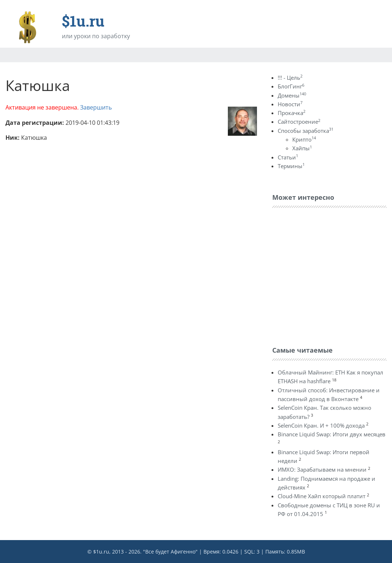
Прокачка (292, 113)
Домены (292, 95)
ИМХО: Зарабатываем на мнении (322, 469)
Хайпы (302, 148)
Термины (291, 166)
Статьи (288, 157)
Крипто (304, 139)
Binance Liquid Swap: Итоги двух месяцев (332, 434)
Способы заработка (306, 131)
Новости (290, 104)
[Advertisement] (327, 275)
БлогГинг (291, 86)
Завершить (96, 107)
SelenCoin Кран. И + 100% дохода (321, 425)
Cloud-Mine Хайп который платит (322, 496)
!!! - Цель (290, 78)
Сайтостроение (299, 122)
